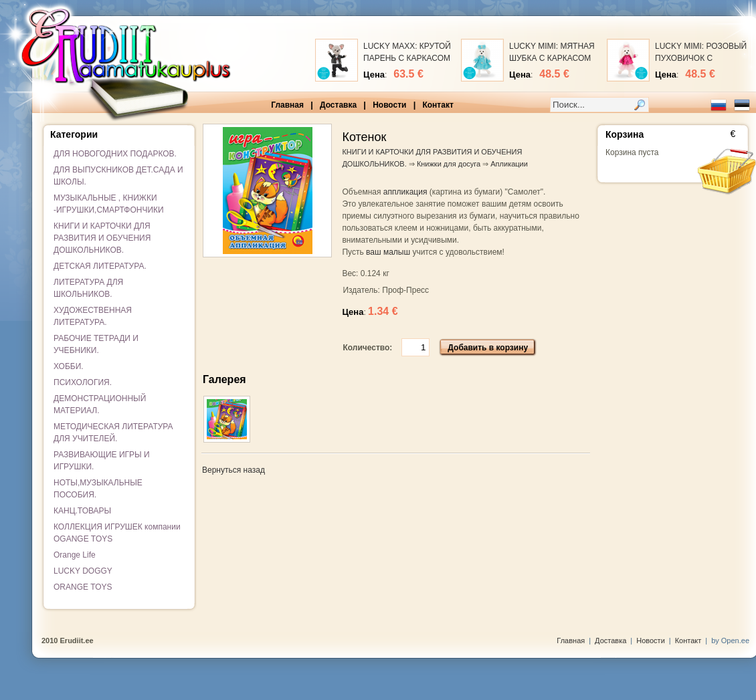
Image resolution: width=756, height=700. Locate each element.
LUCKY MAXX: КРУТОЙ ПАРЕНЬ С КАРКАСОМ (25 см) (407, 58)
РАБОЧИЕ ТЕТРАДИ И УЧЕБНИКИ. (96, 344)
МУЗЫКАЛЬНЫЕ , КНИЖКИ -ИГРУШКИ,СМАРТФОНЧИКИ (109, 204)
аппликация (405, 192)
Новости (389, 105)
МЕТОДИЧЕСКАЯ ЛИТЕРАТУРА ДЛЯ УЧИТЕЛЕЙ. (113, 433)
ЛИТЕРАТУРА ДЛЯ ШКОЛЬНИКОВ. (88, 288)
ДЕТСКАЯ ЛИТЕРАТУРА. (100, 266)
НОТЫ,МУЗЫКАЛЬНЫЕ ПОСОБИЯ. (98, 489)
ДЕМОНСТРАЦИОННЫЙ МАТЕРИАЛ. (100, 404)
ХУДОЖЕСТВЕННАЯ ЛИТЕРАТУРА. (93, 316)
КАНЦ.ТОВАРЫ (82, 511)
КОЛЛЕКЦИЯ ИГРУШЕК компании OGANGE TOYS (117, 533)
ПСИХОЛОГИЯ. (83, 382)
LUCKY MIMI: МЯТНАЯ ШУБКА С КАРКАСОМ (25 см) (552, 58)
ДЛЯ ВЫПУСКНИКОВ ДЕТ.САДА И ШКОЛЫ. (118, 176)
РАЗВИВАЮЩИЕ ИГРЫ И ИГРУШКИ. (102, 461)
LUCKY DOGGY (83, 571)
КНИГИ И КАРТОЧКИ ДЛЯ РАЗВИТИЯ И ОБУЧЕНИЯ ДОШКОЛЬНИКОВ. (102, 238)
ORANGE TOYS (83, 587)
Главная (287, 105)
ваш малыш (388, 252)
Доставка (338, 105)
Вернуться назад (233, 470)
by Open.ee (730, 640)
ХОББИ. (69, 366)
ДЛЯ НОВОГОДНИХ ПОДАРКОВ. (115, 154)
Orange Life (75, 555)
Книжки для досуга (449, 164)
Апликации (509, 164)
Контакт (438, 105)
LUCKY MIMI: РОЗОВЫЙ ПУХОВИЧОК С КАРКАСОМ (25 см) (701, 58)
